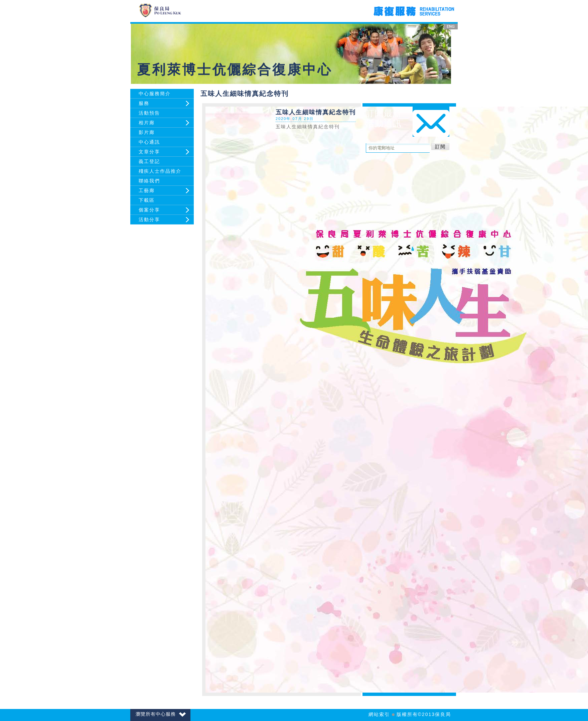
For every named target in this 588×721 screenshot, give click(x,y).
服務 (144, 103)
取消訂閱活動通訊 (382, 156)
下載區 (147, 200)
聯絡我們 (149, 181)
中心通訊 (149, 142)
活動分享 (149, 220)
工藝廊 (147, 190)
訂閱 (440, 147)
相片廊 (147, 123)
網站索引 (379, 714)
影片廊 (147, 132)
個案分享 (149, 210)
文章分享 (149, 152)
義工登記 (149, 161)
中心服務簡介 (155, 94)
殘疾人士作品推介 (160, 171)
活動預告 (149, 113)
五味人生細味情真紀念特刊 (308, 127)
